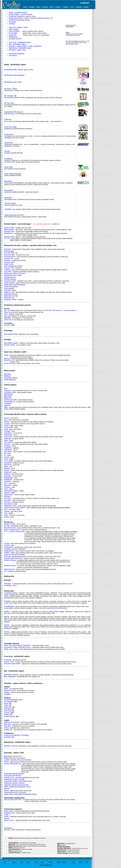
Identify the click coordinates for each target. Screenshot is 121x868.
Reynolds (7, 476)
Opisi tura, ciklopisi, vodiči (18, 27)
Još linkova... (14, 55)
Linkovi (84, 862)
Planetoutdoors (10, 402)
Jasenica (7, 260)
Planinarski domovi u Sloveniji (15, 792)
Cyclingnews (9, 547)
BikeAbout (7, 359)
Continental (8, 435)
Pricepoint (8, 403)
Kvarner (7, 713)
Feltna (6, 762)
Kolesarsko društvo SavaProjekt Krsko (18, 781)
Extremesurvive (10, 257)
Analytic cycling (10, 524)
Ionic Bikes (8, 452)
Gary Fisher (8, 437)
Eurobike (7, 601)
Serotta (7, 493)
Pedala (7, 715)
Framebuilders (9, 606)
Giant (6, 440)
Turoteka (32, 7)
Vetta (6, 515)
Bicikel (6, 758)
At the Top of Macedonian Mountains (17, 645)
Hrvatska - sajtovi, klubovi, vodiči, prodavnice (25, 46)
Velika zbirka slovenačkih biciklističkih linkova (20, 794)
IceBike (7, 553)
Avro (6, 420)
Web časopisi (14, 29)
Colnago (7, 431)
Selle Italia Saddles (11, 491)
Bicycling (7, 374)
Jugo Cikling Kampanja (13, 174)
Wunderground (9, 813)
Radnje (86, 7)
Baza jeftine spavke (11, 343)
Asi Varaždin (9, 702)
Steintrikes (8, 198)
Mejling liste (13, 37)
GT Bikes (7, 446)
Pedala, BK (8, 730)
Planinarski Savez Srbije (13, 275)
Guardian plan (9, 737)
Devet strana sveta (11, 312)
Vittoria (7, 517)
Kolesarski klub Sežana (13, 776)
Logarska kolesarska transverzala (16, 785)
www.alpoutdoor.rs (58, 310)
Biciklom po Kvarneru (12, 722)
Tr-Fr (72, 7)
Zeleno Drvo (9, 320)
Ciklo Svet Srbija (10, 127)
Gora (6, 314)
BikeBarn (7, 376)
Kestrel (7, 457)
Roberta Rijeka (10, 716)
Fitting (7, 649)
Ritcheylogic (8, 478)
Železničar (8, 294)
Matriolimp (8, 181)
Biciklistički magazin (11, 675)
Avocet (7, 418)
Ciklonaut (8, 119)
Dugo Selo (8, 707)
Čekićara (45, 7)
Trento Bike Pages (10, 363)
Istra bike (7, 709)
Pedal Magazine (10, 380)
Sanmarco (8, 485)
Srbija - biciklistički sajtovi (18, 12)
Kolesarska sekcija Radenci (14, 774)
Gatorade (7, 438)
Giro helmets (9, 442)
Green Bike (9, 167)
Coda (6, 429)
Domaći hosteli (9, 345)
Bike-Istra (8, 724)
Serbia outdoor (9, 283)
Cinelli (6, 425)
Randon (7, 625)
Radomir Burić (9, 237)
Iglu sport (7, 316)
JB (5, 453)
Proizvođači (13, 33)
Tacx (6, 509)
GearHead (8, 378)
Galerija (66, 7)
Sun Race (8, 498)
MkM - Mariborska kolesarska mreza (17, 787)
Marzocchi (8, 465)
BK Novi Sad (9, 103)
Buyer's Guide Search (12, 530)
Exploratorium (9, 551)
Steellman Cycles (10, 506)
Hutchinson (8, 450)
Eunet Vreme (9, 811)
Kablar (6, 264)
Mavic (6, 467)
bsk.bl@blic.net (34, 677)
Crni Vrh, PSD (9, 253)
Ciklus (6, 705)
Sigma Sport (9, 495)
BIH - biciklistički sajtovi (17, 44)
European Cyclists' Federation (15, 549)
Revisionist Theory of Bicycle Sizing (17, 647)
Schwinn (7, 487)
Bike (6, 389)
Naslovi (7, 818)
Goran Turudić (9, 228)
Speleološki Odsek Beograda (15, 285)
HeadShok (8, 448)
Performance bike (11, 400)
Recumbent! (9, 190)
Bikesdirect (8, 396)
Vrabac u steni (9, 292)
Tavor (6, 288)
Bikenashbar (9, 394)
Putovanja (12, 22)
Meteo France (9, 820)
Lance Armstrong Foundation (15, 555)
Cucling (7, 543)
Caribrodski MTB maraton (14, 112)
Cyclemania (9, 143)
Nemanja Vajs (9, 231)
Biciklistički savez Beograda (15, 75)
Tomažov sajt (9, 777)
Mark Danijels (9, 230)
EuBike (6, 355)
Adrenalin (8, 249)
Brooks (7, 422)
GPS (51, 7)
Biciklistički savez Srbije (13, 82)
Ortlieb (7, 470)
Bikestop (7, 746)
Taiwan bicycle (9, 569)
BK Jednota (9, 96)
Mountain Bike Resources (13, 558)
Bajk (6, 756)
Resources (13, 35)
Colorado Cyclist (10, 392)
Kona (6, 459)
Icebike (7, 612)
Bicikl (6, 689)
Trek (6, 513)
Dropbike (7, 694)
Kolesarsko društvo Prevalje (14, 779)
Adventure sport (10, 690)
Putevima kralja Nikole (12, 664)
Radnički (7, 279)
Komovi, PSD (9, 268)
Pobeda (7, 277)
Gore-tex (7, 444)
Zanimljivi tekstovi (15, 39)
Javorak (7, 262)
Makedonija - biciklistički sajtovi (20, 48)
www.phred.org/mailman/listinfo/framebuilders (53, 608)
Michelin (7, 468)
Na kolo (7, 789)
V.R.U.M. (7, 239)
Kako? (38, 7)
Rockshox (8, 481)
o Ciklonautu (9, 862)
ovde (72, 44)
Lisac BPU (8, 272)
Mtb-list (7, 617)
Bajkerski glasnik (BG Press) (13, 800)
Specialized (8, 504)
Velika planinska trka (12, 215)
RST (6, 483)
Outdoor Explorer (10, 560)
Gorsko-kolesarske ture (13, 764)
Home (25, 7)
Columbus (8, 433)
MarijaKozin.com (9, 360)
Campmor (8, 390)
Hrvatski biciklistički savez (13, 700)
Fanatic (7, 151)
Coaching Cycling (11, 593)
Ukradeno (79, 7)
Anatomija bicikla (11, 70)
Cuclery (7, 545)
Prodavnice (13, 16)
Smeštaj (12, 24)
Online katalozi (14, 31)
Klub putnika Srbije (11, 334)
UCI (6, 571)
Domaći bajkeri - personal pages (21, 14)
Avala (6, 251)
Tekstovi (58, 7)
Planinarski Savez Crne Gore (15, 273)
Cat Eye (7, 424)
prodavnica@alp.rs (70, 310)
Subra (6, 286)
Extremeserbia (9, 255)
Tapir (6, 407)
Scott (6, 489)
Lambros (7, 270)
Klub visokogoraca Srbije (13, 266)
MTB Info (7, 556)
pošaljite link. (56, 224)
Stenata (7, 325)
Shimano (7, 496)
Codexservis (9, 134)
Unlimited (7, 290)
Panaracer (8, 472)
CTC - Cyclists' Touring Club (14, 531)
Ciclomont (8, 660)
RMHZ (6, 817)
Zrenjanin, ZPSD (10, 300)
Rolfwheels (8, 480)
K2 (5, 455)
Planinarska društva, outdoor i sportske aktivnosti (27, 18)
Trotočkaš (8, 209)
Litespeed (8, 463)
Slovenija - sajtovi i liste (17, 50)
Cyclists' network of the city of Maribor (18, 760)
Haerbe (7, 692)
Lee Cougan (9, 461)
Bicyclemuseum (10, 528)
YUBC (6, 815)
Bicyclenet (7, 830)
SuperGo (7, 405)
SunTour (7, 502)
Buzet (6, 703)
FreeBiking (8, 159)
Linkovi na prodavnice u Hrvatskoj (16, 735)
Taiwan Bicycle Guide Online (14, 508)
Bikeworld (8, 398)
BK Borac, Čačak (11, 89)
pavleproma (8, 233)
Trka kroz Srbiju (10, 203)
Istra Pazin (8, 711)
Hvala (67, 32)
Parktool (7, 474)
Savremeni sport (10, 281)
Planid (6, 790)
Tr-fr (61, 862)
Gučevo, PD (9, 258)
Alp (5, 310)
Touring (7, 632)
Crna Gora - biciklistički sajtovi (20, 42)
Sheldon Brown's (10, 566)
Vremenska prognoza (17, 54)
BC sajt (7, 526)
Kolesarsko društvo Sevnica (14, 783)
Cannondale (9, 427)
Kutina (6, 728)
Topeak (7, 511)
